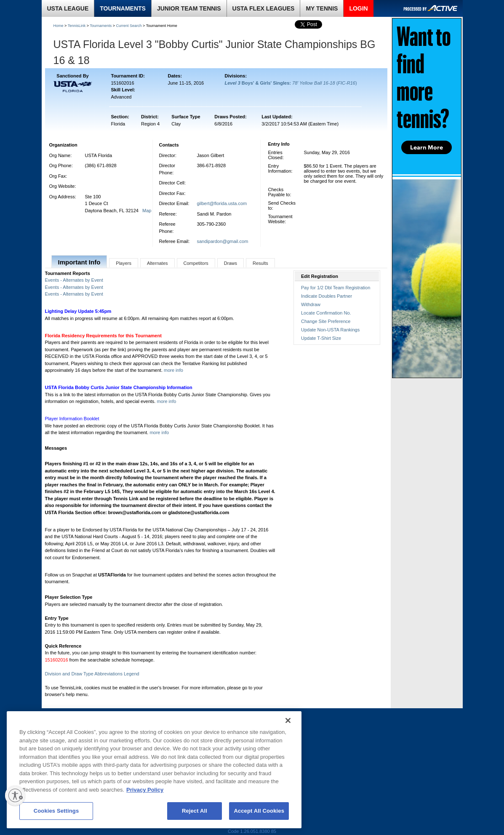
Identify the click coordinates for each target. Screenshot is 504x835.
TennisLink (77, 26)
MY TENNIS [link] (322, 8)
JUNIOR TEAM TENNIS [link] (189, 8)
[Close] (288, 720)
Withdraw (311, 304)
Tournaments (101, 26)
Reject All (195, 811)
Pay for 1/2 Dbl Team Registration (336, 288)
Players (124, 263)
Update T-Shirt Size (321, 338)
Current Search (129, 26)
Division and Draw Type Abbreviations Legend (92, 674)
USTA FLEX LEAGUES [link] (264, 8)
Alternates (157, 263)
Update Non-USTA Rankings (330, 330)
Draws (231, 263)
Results (260, 263)
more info (173, 370)
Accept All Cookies (259, 811)
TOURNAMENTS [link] (123, 8)
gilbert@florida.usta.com (222, 203)
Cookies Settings (56, 811)
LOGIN (358, 8)
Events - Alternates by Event (74, 280)
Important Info (79, 262)
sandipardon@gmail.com (223, 241)
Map (147, 211)
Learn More (427, 147)
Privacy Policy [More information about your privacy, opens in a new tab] (145, 790)
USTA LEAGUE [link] (68, 8)
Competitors (196, 263)
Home (59, 26)
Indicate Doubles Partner (327, 296)
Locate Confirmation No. (326, 313)
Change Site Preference (326, 321)
